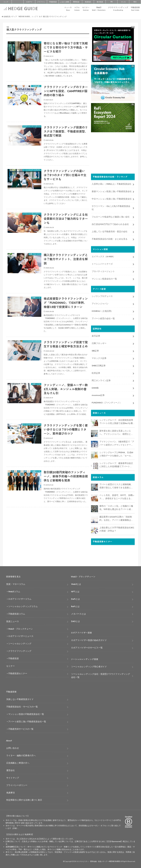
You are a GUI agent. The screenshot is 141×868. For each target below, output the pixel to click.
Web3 (99, 9)
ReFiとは (75, 606)
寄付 (135, 2)
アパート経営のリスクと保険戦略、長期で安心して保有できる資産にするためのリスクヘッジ (116, 486)
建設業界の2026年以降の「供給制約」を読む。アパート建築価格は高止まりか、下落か (116, 518)
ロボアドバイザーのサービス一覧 (87, 648)
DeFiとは (75, 599)
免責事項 (11, 793)
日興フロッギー (99, 343)
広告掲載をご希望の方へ (18, 763)
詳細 (15, 828)
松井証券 (96, 372)
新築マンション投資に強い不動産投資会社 (112, 191)
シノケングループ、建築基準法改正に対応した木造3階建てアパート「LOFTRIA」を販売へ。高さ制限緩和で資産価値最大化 (116, 464)
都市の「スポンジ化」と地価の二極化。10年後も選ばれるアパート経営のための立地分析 (116, 507)
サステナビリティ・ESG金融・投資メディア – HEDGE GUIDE (98, 861)
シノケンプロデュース (102, 296)
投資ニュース (13, 621)
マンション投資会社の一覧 (104, 278)
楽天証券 (96, 335)
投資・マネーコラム (16, 584)
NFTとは (75, 591)
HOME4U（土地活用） (102, 310)
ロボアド (29, 2)
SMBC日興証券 (99, 365)
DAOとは (75, 621)
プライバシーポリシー (17, 785)
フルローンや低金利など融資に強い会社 (111, 216)
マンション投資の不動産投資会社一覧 (26, 714)
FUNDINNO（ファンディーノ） (107, 402)
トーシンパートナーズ (102, 263)
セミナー (86, 9)
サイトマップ (13, 778)
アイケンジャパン (100, 303)
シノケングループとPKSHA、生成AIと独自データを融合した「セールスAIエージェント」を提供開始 (116, 454)
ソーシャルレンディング (20, 644)
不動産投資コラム (17, 614)
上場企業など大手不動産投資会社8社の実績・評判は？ (117, 529)
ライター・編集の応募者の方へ (21, 755)
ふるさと (65, 2)
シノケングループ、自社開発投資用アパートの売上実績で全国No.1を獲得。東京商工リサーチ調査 (116, 421)
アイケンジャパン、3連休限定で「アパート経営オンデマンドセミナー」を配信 (117, 443)
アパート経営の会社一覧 (103, 318)
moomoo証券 (98, 395)
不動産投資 (53, 2)
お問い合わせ (13, 748)
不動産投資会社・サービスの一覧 (22, 707)
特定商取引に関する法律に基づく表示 (24, 800)
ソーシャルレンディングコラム (23, 606)
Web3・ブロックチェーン (21, 629)
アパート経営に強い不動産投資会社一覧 (27, 722)
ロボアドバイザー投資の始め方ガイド (89, 640)
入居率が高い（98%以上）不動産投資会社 (112, 183)
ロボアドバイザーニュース (21, 636)
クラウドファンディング (118, 9)
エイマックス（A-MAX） (103, 256)
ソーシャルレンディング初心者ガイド (89, 667)
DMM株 (95, 387)
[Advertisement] (48, 543)
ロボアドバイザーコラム (20, 599)
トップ (6, 2)
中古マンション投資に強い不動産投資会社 (112, 198)
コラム (77, 9)
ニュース (68, 9)
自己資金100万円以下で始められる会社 (110, 224)
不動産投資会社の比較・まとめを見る (110, 238)
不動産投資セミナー (18, 673)
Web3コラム (14, 591)
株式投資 (100, 2)
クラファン (41, 2)
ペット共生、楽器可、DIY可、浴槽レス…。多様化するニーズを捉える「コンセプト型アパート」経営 (117, 496)
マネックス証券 (99, 358)
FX (112, 2)
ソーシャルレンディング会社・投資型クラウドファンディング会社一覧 (101, 676)
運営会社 (11, 770)
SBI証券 (95, 350)
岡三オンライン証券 (101, 380)
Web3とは (76, 584)
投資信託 (88, 2)
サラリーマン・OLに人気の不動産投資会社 (111, 207)
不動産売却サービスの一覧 (21, 729)
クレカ (123, 2)
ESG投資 (76, 2)
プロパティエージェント (103, 271)
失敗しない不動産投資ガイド (20, 699)
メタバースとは (78, 614)
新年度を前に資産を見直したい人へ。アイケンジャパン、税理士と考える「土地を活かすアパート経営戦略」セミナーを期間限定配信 (116, 432)
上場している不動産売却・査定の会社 (110, 231)
